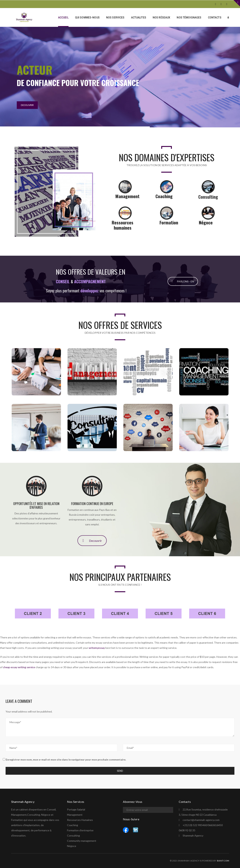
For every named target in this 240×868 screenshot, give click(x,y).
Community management (82, 841)
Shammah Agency (193, 836)
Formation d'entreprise (80, 830)
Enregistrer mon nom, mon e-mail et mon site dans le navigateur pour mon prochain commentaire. (66, 760)
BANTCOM (223, 861)
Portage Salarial (76, 809)
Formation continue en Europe (92, 504)
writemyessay (97, 648)
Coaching (73, 825)
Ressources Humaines (80, 820)
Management (75, 815)
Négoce (72, 846)
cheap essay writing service (19, 667)
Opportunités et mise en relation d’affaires (36, 505)
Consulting (73, 836)
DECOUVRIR (27, 105)
